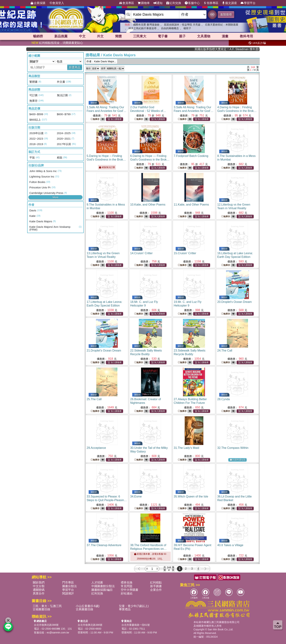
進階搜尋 (226, 14)
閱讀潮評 (68, 593)
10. (148, 205)
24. (225, 351)
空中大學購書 (130, 590)
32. (233, 448)
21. (104, 351)
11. (191, 205)
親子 (182, 36)
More (55, 197)
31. (187, 448)
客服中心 (192, 3)
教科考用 (246, 36)
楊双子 (187, 28)
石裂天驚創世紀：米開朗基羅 (222, 25)
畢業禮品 (125, 609)
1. (106, 111)
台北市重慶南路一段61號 (136, 625)
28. (224, 399)
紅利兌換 (174, 3)
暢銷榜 (38, 36)
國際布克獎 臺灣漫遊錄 (146, 25)
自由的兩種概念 (170, 28)
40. (230, 545)
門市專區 (68, 582)
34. (136, 496)
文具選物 (204, 36)
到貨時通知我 (238, 460)
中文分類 (39, 586)
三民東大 (140, 36)
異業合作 (39, 593)
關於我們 (39, 582)
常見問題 (127, 586)
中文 (82, 36)
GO (212, 14)
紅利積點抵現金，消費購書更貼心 (57, 43)
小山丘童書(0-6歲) (88, 606)
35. (191, 496)
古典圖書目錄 (84, 609)
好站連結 (127, 593)
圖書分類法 (69, 586)
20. (234, 302)
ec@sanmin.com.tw (58, 633)
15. (185, 253)
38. (148, 549)
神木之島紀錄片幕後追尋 (142, 28)
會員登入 (57, 3)
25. (94, 399)
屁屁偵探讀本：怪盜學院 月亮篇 (182, 25)
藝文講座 (229, 3)
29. (96, 448)
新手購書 (156, 586)
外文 (100, 36)
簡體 (118, 36)
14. (141, 253)
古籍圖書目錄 (41, 609)
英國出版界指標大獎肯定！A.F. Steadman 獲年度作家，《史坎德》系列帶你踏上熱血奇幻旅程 (238, 49)
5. (106, 160)
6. (150, 160)
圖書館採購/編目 (102, 590)
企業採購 (38, 3)
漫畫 (225, 36)
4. (237, 111)
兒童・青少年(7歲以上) (134, 606)
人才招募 (97, 582)
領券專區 (211, 3)
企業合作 (156, 590)
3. (194, 111)
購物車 (144, 3)
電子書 (163, 36)
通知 (158, 3)
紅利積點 (156, 582)
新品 (61, 36)
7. (191, 156)
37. (104, 545)
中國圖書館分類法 (103, 586)
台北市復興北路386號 (46, 625)
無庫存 (95, 119)
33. (107, 500)
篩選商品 (75, 67)
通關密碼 (39, 590)
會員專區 (127, 3)
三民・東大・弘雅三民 (47, 606)
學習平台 (248, 3)
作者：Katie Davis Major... (101, 61)
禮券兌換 (127, 582)
